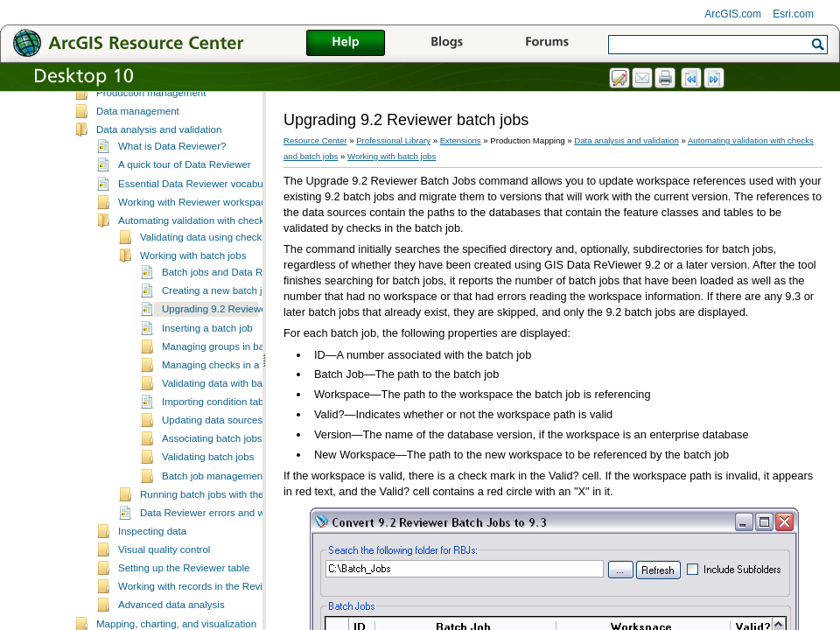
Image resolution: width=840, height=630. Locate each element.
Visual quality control (164, 598)
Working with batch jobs (193, 304)
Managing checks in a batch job (232, 413)
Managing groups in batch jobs (231, 395)
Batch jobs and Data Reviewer (230, 320)
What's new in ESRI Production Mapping (187, 122)
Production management (151, 141)
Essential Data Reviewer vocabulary (199, 232)
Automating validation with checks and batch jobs (228, 269)
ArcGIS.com (733, 14)
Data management (138, 159)
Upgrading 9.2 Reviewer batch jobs (240, 357)
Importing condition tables (219, 450)
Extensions (461, 140)
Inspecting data (152, 579)
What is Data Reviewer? (172, 194)
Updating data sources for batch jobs (244, 468)
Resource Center (315, 140)
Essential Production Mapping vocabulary (189, 104)
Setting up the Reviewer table (184, 616)
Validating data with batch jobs (230, 431)
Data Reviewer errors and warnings (219, 561)
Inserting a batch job (207, 376)
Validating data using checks (203, 285)
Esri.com (793, 14)
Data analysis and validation (159, 178)
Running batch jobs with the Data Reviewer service (254, 542)
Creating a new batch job (217, 339)
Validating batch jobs (208, 505)
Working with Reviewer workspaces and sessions (228, 250)
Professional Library (393, 140)
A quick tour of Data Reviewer (185, 213)
